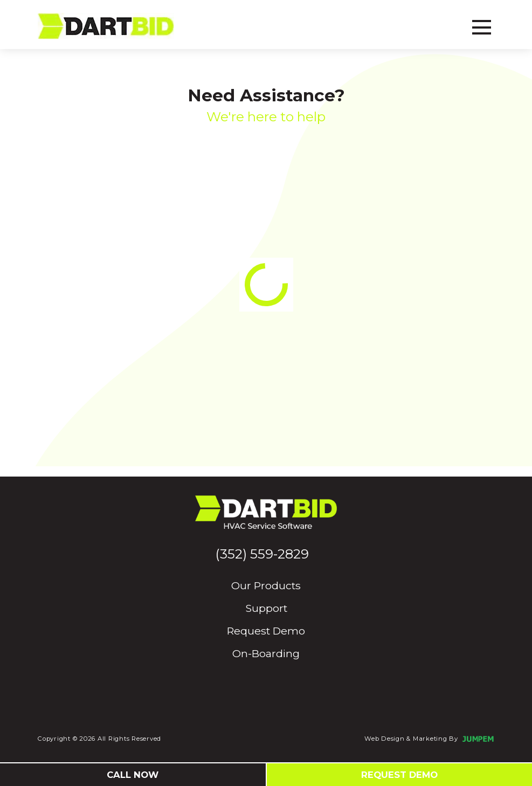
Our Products (266, 585)
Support (266, 608)
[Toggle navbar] (482, 26)
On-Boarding (266, 653)
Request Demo (266, 631)
